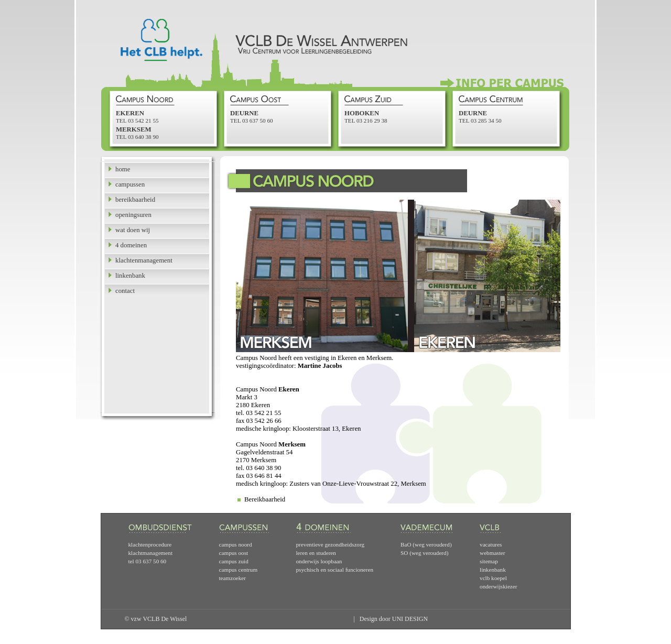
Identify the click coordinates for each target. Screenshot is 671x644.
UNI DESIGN (410, 619)
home (123, 169)
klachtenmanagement (144, 260)
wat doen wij (133, 230)
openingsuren (133, 215)
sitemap (489, 561)
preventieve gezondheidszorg (331, 544)
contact (125, 291)
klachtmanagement (151, 553)
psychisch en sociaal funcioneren (335, 570)
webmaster (492, 553)
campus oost (234, 553)
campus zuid (234, 561)
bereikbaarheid (135, 200)
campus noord (236, 544)
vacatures (491, 544)
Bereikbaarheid (265, 499)
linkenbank (130, 276)
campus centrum (239, 570)
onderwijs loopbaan (319, 561)
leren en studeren (316, 553)
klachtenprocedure (150, 544)
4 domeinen (131, 245)
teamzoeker (233, 578)
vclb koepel (493, 578)
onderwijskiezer (498, 586)
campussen (130, 184)
